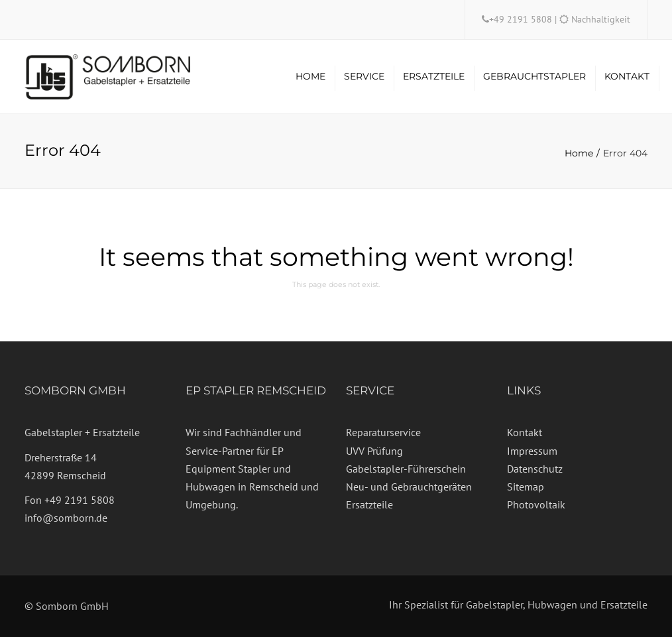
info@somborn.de (66, 518)
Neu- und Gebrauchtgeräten (409, 487)
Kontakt (627, 76)
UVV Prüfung (374, 451)
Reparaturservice (383, 432)
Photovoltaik (536, 504)
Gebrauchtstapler (534, 76)
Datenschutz (535, 469)
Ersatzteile (434, 76)
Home (310, 76)
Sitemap (526, 487)
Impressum (532, 451)
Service (364, 76)
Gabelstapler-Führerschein (406, 469)
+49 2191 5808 (522, 19)
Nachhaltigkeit (601, 19)
